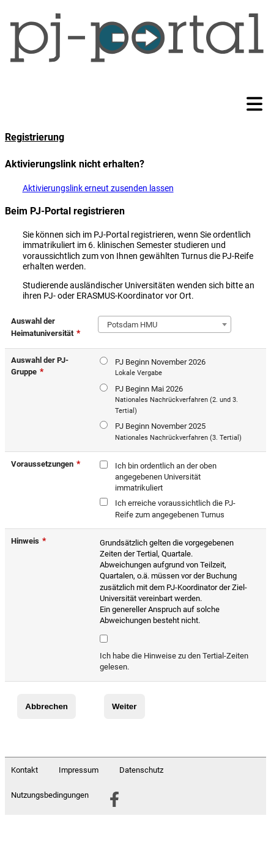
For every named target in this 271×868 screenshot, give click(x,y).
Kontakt (24, 770)
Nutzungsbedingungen (50, 795)
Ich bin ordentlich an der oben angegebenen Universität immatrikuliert (166, 477)
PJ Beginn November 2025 (178, 432)
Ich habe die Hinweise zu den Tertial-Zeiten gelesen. (174, 661)
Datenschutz (141, 770)
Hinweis (28, 541)
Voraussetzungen (46, 464)
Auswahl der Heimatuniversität (46, 327)
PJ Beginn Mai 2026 (180, 400)
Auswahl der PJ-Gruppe (40, 366)
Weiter (124, 706)
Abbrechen (46, 706)
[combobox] (165, 324)
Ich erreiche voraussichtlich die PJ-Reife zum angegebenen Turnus (175, 509)
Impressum (79, 770)
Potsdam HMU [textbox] (130, 325)
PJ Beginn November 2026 (160, 368)
